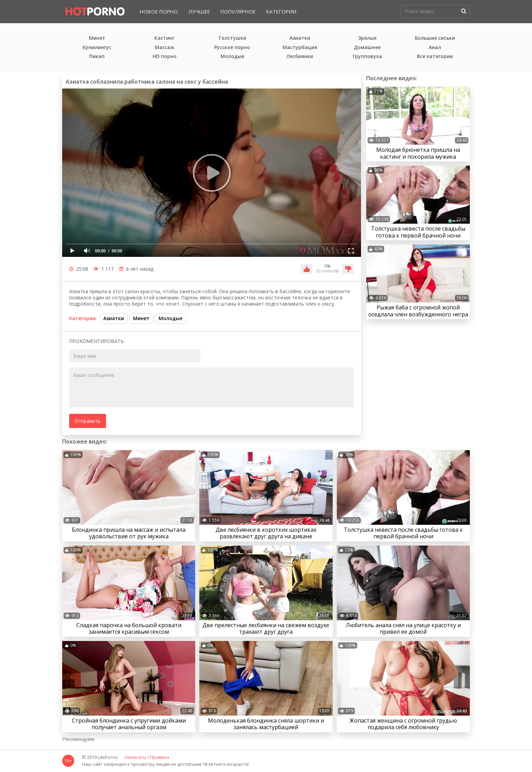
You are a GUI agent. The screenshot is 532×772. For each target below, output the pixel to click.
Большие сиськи (435, 38)
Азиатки (300, 38)
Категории (281, 11)
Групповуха (367, 57)
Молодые (232, 57)
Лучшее (199, 11)
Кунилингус (97, 48)
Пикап (97, 57)
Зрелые (367, 38)
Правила (160, 757)
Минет (97, 38)
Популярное (238, 11)
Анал (435, 48)
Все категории (435, 57)
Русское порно (232, 48)
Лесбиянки (300, 57)
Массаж (165, 48)
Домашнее (367, 48)
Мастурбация (300, 48)
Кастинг (164, 38)
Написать (135, 757)
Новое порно (159, 11)
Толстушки (232, 38)
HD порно (165, 57)
